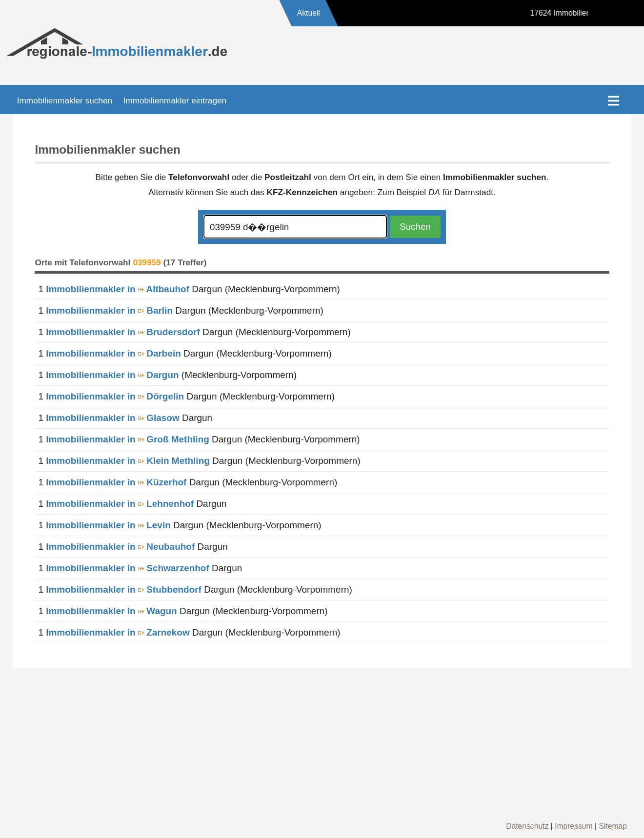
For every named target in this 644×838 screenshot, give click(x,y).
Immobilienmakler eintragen (175, 100)
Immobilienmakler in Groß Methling (128, 439)
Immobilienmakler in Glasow (112, 418)
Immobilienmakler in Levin (108, 525)
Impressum (574, 826)
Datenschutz (527, 826)
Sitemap (613, 826)
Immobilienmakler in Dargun (112, 375)
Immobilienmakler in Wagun (111, 611)
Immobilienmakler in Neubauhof (120, 547)
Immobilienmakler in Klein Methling (128, 461)
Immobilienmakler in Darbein (113, 353)
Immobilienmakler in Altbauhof (118, 289)
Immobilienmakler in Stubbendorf (124, 589)
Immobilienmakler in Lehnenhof (120, 504)
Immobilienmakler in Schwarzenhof (128, 568)
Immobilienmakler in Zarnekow (118, 632)
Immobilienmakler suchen (65, 100)
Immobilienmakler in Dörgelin (115, 396)
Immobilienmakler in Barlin (109, 310)
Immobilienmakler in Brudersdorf (123, 332)
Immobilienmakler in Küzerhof (116, 482)
